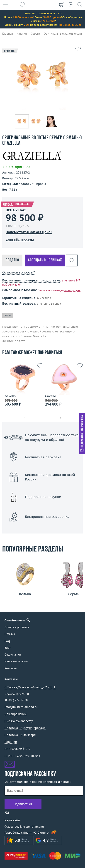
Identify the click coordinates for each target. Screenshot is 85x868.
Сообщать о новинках (45, 260)
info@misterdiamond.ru (21, 707)
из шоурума (72, 290)
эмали (8, 315)
